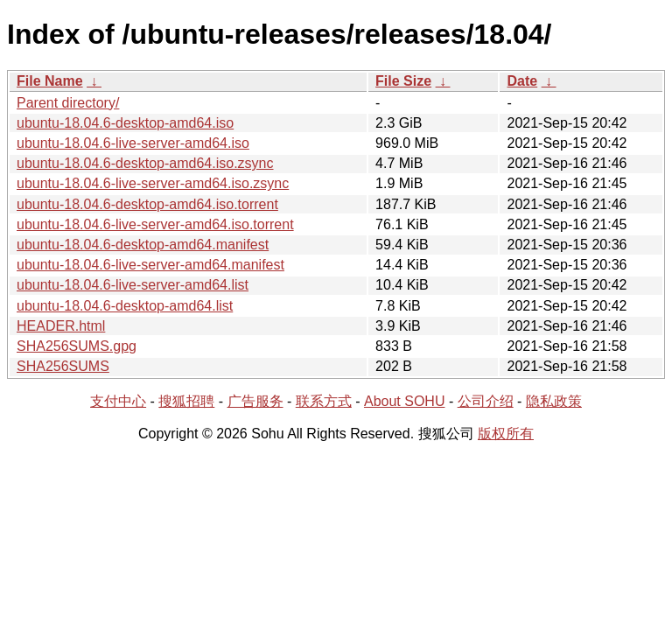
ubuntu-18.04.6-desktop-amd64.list (125, 306)
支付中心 (118, 401)
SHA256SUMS (63, 366)
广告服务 (255, 401)
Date (522, 81)
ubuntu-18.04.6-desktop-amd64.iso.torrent (147, 204)
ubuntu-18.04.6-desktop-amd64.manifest (143, 245)
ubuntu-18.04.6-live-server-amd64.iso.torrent (155, 224)
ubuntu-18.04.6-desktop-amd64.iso (125, 123)
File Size (403, 81)
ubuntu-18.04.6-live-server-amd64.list (133, 285)
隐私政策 (554, 401)
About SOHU (404, 401)
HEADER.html (61, 326)
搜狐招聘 (186, 401)
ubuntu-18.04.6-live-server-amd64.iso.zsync (153, 183)
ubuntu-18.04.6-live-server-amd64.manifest (150, 265)
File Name (50, 81)
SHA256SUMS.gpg (77, 346)
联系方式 (324, 401)
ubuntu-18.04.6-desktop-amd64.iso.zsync (145, 163)
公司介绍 (486, 401)
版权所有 (506, 434)
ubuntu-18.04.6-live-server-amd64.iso (133, 143)
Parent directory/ (68, 103)
